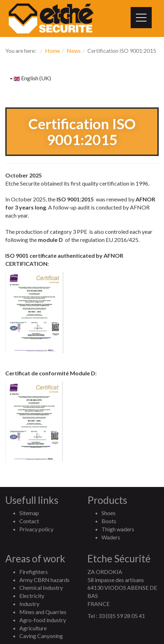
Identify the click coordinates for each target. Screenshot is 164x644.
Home (53, 51)
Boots (109, 521)
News (74, 51)
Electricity (32, 596)
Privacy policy (36, 529)
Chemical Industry (41, 587)
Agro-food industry (43, 620)
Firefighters (34, 572)
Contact (29, 521)
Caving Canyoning (41, 636)
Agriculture (33, 628)
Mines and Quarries (43, 612)
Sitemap (29, 513)
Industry (29, 604)
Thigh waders (118, 529)
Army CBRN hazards (44, 580)
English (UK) (30, 78)
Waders (111, 537)
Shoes (109, 513)
